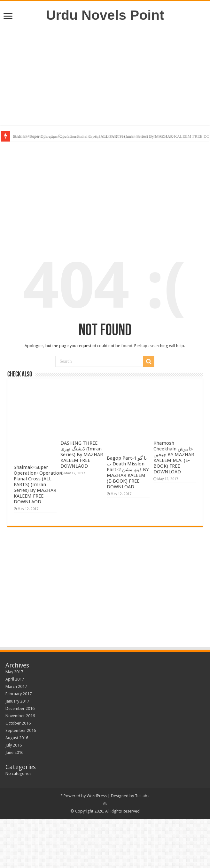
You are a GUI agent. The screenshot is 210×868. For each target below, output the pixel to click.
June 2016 (14, 752)
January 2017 (17, 701)
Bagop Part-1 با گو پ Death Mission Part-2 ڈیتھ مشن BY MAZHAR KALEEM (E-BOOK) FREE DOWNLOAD (128, 472)
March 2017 (16, 686)
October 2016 (18, 723)
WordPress (97, 796)
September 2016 (21, 730)
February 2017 (19, 694)
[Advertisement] (105, 74)
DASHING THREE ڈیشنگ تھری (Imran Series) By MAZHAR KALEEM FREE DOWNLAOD (82, 455)
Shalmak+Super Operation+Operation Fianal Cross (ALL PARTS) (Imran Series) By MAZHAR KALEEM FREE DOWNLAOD (38, 485)
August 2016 (17, 738)
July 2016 (14, 745)
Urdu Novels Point (105, 15)
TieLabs (142, 796)
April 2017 (15, 679)
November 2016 (20, 716)
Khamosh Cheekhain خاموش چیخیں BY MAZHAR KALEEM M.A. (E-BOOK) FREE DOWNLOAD (174, 457)
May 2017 (14, 672)
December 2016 (20, 708)
